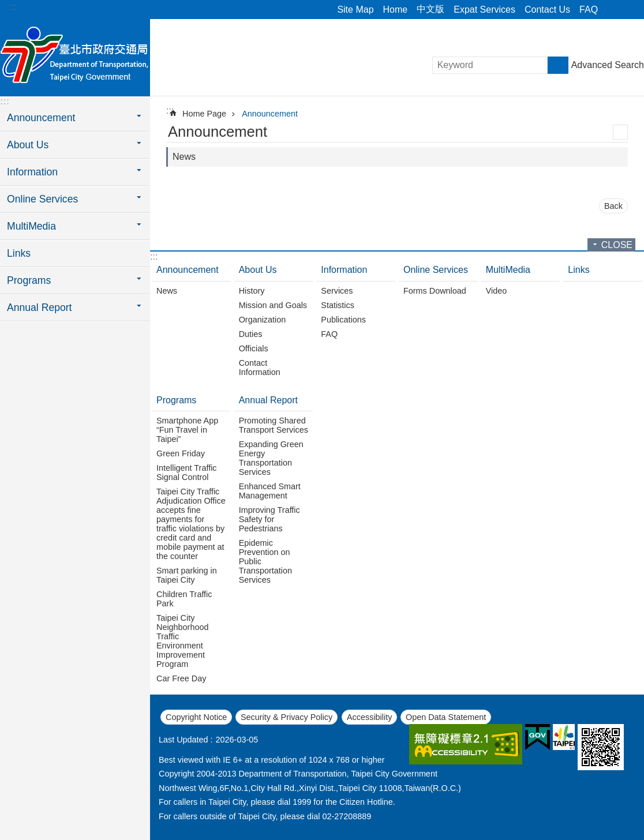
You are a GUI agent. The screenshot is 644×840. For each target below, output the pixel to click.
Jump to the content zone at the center (6, 6)
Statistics (338, 305)
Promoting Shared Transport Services (274, 425)
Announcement (270, 114)
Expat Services (484, 10)
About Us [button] (28, 145)
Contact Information (260, 367)
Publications (343, 320)
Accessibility (369, 717)
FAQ (589, 10)
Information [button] (32, 172)
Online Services (436, 270)
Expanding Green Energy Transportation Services (271, 458)
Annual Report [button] (39, 307)
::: (12, 7)
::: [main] (170, 110)
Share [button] (612, 10)
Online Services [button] (42, 199)
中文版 (430, 9)
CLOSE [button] (617, 245)
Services (337, 291)
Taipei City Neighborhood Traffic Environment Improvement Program (182, 641)
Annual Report (268, 400)
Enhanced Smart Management (270, 491)
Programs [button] (29, 280)
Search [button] (558, 65)
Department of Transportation (75, 56)
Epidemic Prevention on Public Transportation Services (265, 561)
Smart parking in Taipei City (187, 575)
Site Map (355, 10)
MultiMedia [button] (31, 226)
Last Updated (184, 740)
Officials (254, 348)
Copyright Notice (196, 717)
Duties (251, 334)
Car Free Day (181, 678)
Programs (176, 400)
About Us (258, 270)
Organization (263, 320)
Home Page (204, 114)
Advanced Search (608, 65)
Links (19, 253)
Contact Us (547, 10)
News (184, 157)
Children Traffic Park (184, 599)
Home (396, 10)
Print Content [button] (620, 132)
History (252, 291)
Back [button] (613, 206)
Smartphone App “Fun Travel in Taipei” (187, 430)
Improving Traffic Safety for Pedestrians (269, 519)
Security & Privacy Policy (287, 717)
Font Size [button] (628, 10)
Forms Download (435, 291)
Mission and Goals (273, 305)
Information (344, 270)
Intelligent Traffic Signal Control (187, 472)
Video (497, 291)
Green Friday (181, 453)
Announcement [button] (41, 118)
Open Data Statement (446, 717)
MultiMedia (508, 270)
